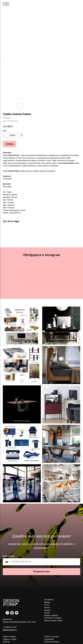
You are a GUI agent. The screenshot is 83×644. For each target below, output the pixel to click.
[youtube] (17, 614)
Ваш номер (9, 556)
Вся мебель (49, 600)
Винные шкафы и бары (53, 621)
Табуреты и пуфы (10, 639)
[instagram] (12, 614)
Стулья (47, 613)
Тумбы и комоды (9, 637)
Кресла (47, 608)
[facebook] (7, 614)
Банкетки (6, 642)
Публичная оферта (52, 642)
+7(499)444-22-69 (10, 627)
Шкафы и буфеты (51, 615)
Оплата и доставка (52, 637)
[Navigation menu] (6, 4)
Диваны (47, 602)
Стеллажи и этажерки (53, 618)
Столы (47, 605)
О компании (49, 639)
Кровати (47, 610)
